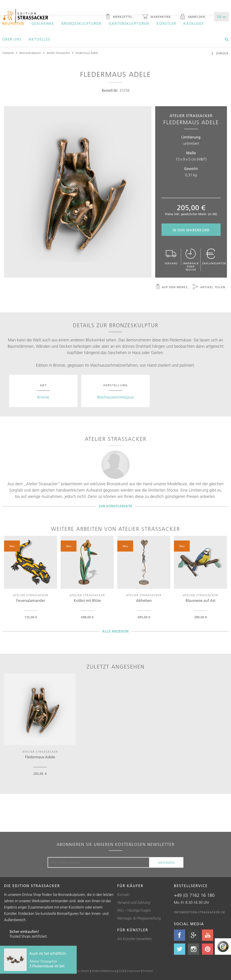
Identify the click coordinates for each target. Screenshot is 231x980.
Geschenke (43, 23)
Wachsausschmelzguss (115, 397)
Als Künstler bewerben (135, 939)
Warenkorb (156, 17)
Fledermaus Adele (87, 53)
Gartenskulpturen (129, 23)
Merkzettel (119, 17)
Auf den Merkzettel (173, 287)
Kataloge (194, 23)
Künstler (166, 23)
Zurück (220, 54)
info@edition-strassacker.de (200, 912)
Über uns (12, 39)
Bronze (43, 397)
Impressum (134, 971)
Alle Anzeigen (115, 631)
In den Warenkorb (191, 230)
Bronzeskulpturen (81, 23)
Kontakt (123, 895)
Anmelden (192, 17)
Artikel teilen (209, 287)
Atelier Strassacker (58, 53)
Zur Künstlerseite (115, 506)
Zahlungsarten (214, 257)
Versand (171, 257)
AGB (122, 971)
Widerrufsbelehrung (104, 971)
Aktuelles (39, 39)
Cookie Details (80, 971)
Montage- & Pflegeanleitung (139, 918)
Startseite (8, 53)
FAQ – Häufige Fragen (134, 910)
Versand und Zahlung (134, 902)
